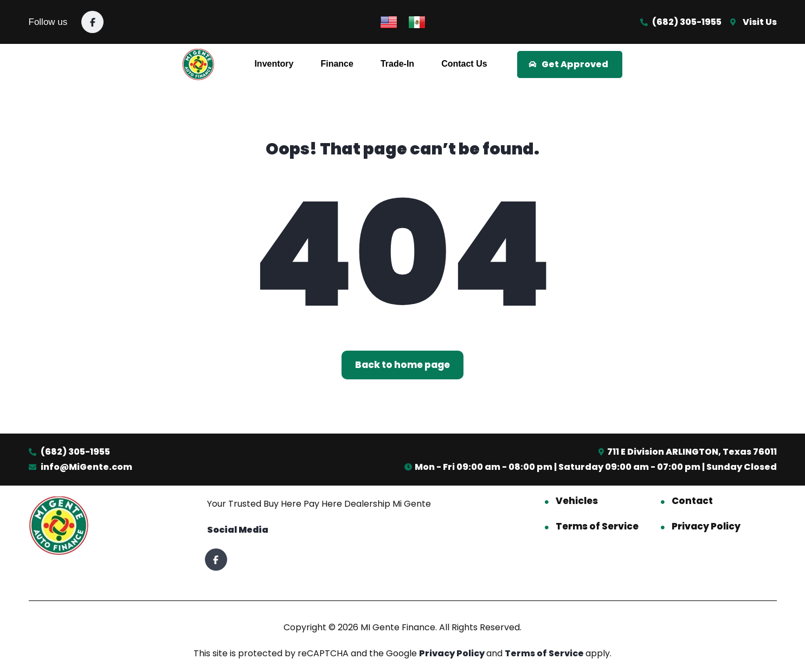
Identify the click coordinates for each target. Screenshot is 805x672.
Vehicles (577, 501)
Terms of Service (597, 526)
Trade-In (397, 64)
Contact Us (464, 64)
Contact (692, 501)
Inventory (274, 64)
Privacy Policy (706, 526)
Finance (337, 64)
